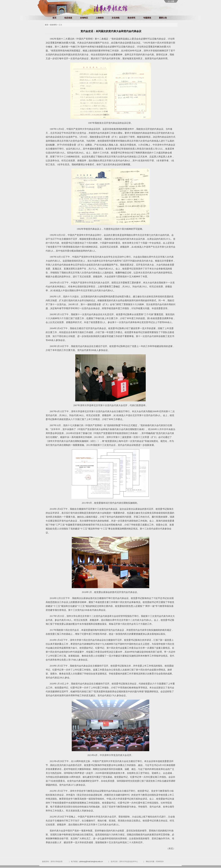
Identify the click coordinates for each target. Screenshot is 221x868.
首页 (54, 18)
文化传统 (116, 18)
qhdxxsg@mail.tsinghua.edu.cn (91, 862)
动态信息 (68, 18)
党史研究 (131, 18)
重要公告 (163, 18)
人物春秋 (100, 18)
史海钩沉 (84, 18)
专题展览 (147, 18)
